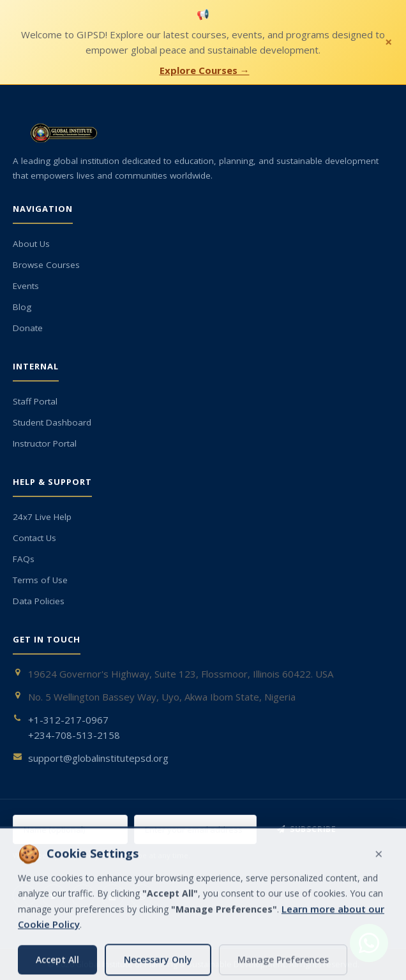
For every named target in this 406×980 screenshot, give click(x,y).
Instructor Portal (45, 443)
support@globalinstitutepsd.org (98, 758)
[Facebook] (24, 896)
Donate (28, 328)
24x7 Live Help (42, 517)
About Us (31, 244)
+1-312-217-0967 (68, 720)
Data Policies (39, 601)
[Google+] (83, 896)
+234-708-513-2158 (74, 735)
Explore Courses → (205, 70)
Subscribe (307, 829)
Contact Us (34, 538)
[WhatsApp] (142, 896)
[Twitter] (54, 896)
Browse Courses (46, 265)
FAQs (24, 559)
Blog (22, 307)
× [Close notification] (388, 42)
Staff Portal (35, 401)
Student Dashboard (52, 422)
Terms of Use (40, 580)
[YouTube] (112, 896)
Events (26, 286)
